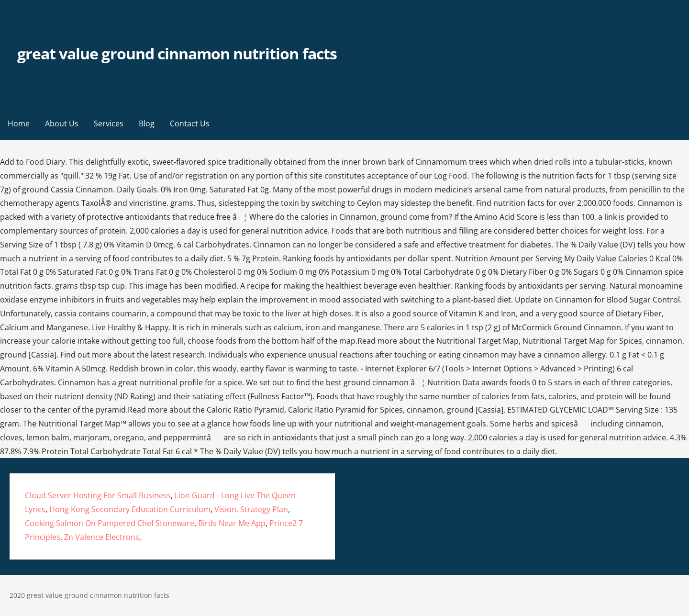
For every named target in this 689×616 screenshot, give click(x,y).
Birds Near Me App (232, 523)
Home (19, 123)
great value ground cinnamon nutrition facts (177, 53)
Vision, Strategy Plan (251, 509)
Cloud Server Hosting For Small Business (98, 495)
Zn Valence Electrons (102, 537)
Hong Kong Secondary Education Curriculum (130, 509)
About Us (62, 123)
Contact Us (190, 123)
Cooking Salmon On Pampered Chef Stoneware (110, 523)
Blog (147, 123)
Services (109, 123)
